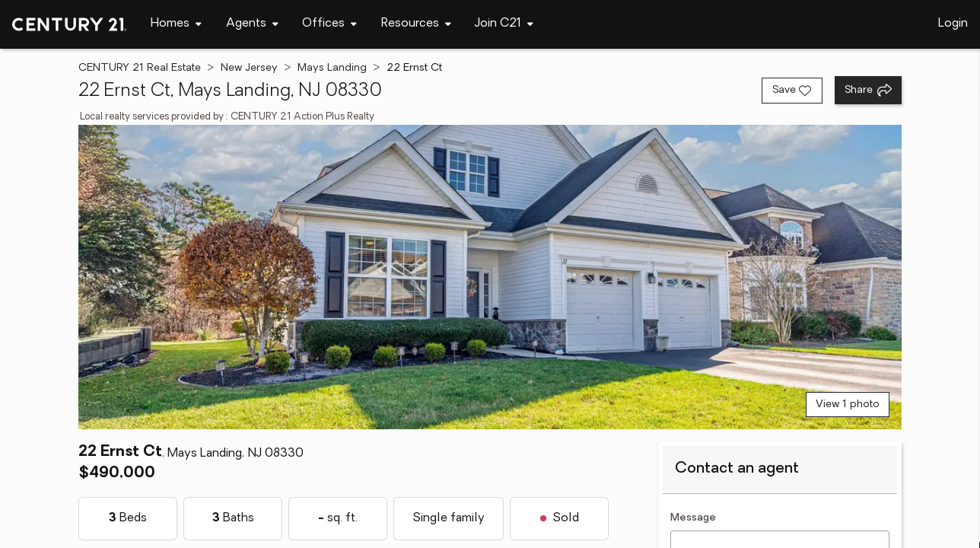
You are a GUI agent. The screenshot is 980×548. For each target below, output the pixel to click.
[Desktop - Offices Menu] (329, 24)
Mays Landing (332, 68)
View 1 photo (848, 405)
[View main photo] (490, 277)
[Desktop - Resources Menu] (416, 24)
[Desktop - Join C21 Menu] (504, 24)
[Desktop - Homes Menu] (176, 24)
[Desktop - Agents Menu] (252, 24)
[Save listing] (792, 91)
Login (953, 24)
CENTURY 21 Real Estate (140, 68)
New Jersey (249, 68)
